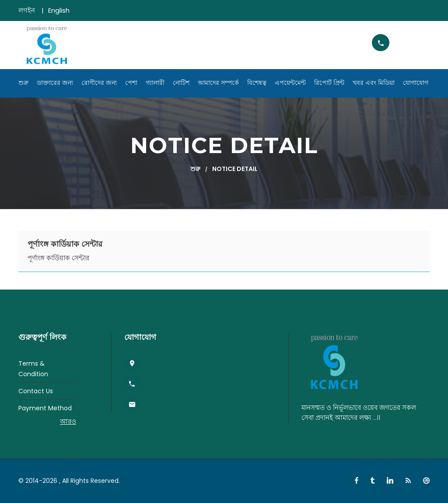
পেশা (131, 83)
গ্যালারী (155, 83)
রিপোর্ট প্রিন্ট (329, 83)
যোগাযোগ (416, 83)
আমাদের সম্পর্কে (218, 83)
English (59, 10)
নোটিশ (181, 83)
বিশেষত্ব (257, 83)
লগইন (27, 10)
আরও (68, 421)
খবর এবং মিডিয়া (374, 83)
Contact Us (36, 391)
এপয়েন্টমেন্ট (290, 83)
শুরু (23, 83)
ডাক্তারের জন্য (55, 83)
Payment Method (45, 408)
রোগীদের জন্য (99, 83)
